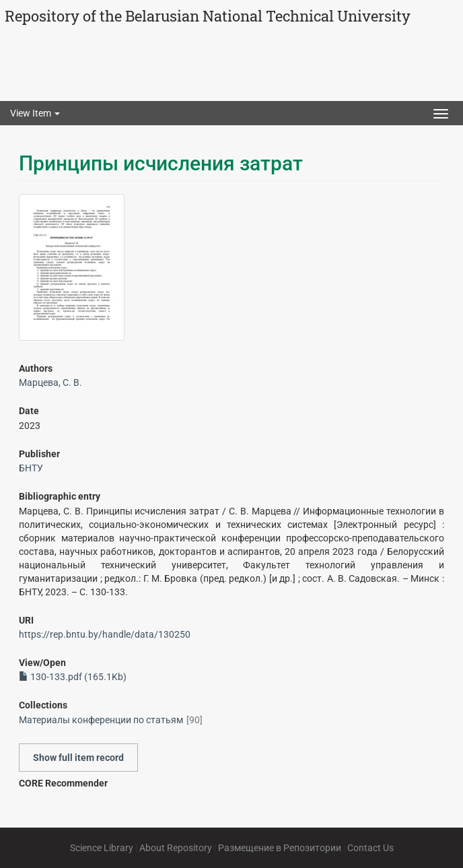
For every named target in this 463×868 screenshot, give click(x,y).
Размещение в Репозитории (280, 848)
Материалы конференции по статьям (101, 720)
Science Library (102, 848)
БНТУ (31, 468)
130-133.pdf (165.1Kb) (73, 677)
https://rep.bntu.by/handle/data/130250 (105, 634)
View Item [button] (35, 113)
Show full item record (78, 758)
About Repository (176, 848)
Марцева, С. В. (50, 382)
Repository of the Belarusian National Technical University (208, 16)
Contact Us (370, 848)
